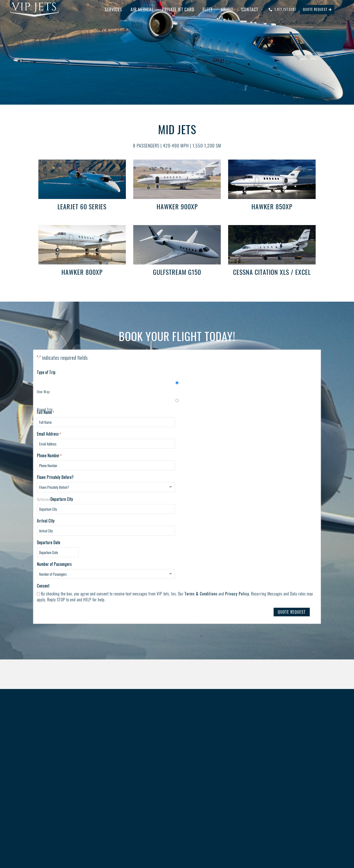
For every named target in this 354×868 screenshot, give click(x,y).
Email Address (49, 434)
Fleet (207, 9)
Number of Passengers (54, 564)
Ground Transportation (127, 787)
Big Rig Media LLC (212, 846)
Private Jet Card (178, 9)
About (227, 9)
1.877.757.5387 (282, 9)
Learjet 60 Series (82, 206)
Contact (250, 9)
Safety (202, 764)
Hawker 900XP (177, 206)
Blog (201, 772)
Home (37, 764)
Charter (116, 764)
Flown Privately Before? (55, 477)
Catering (117, 780)
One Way (43, 392)
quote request (317, 9)
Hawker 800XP (82, 272)
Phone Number (49, 456)
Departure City (62, 499)
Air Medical (142, 9)
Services (113, 9)
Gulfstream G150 (177, 272)
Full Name (45, 412)
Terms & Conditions (201, 594)
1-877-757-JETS (277, 778)
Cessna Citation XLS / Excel (272, 272)
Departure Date (49, 542)
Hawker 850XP (272, 206)
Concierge (118, 772)
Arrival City (46, 521)
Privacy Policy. (238, 594)
